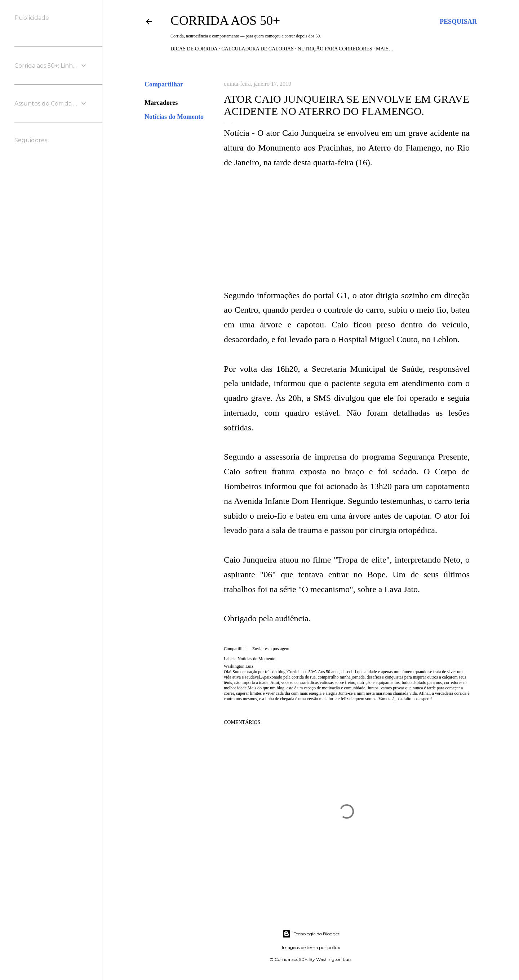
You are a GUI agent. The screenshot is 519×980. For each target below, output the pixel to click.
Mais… (385, 49)
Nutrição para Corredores (335, 49)
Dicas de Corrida (194, 49)
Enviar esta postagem (271, 649)
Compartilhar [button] (164, 84)
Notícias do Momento (174, 117)
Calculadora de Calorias (258, 49)
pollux (334, 947)
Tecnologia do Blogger (311, 934)
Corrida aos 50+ (225, 21)
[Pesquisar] (458, 22)
